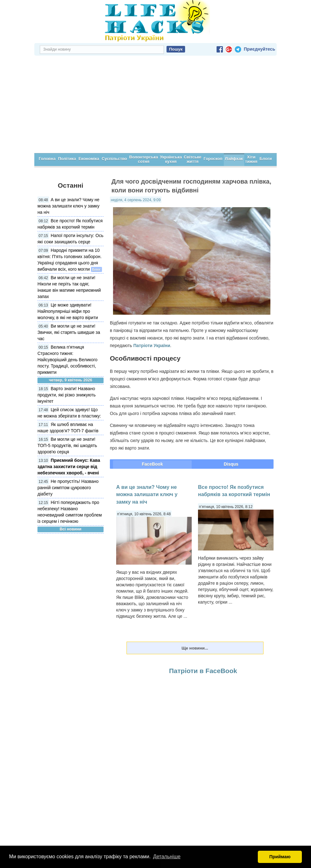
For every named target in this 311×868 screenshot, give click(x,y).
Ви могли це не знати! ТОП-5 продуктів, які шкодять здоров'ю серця (67, 445)
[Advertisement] (155, 106)
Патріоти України (152, 346)
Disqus (231, 464)
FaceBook (153, 464)
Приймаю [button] (280, 857)
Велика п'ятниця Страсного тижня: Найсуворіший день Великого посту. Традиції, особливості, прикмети (68, 360)
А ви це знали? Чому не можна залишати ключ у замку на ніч (68, 206)
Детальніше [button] (167, 857)
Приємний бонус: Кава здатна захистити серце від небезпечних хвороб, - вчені (69, 467)
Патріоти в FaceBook (203, 671)
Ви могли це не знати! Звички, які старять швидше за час (69, 332)
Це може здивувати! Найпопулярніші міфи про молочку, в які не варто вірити (68, 311)
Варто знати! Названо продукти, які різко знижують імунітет (67, 395)
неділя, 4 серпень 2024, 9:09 (136, 200)
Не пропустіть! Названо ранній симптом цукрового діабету (68, 488)
